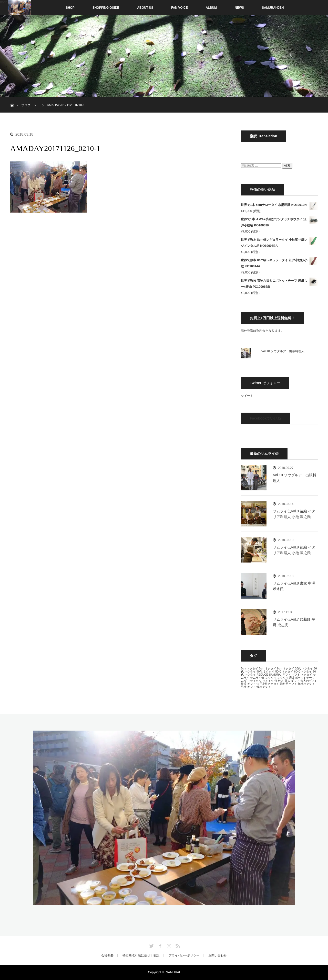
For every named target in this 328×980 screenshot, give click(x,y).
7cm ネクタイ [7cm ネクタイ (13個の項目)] (267, 668)
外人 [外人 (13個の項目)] (281, 681)
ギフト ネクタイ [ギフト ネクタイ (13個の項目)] (302, 675)
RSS (177, 945)
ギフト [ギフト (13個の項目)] (287, 675)
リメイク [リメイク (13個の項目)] (268, 681)
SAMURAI (173, 972)
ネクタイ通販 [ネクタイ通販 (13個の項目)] (286, 678)
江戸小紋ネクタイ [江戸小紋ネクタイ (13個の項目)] (268, 684)
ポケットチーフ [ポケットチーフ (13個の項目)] (305, 678)
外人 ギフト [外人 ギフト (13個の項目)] (292, 681)
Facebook (160, 945)
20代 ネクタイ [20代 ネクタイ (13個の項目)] (304, 668)
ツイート (247, 396)
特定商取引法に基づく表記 (141, 955)
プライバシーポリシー (184, 955)
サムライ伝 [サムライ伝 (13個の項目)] (257, 678)
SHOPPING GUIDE (106, 8)
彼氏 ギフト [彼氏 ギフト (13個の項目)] (248, 684)
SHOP (59, 8)
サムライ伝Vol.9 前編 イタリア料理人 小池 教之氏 (294, 550)
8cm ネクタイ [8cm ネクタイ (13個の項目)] (286, 668)
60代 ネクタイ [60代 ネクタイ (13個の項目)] (303, 671)
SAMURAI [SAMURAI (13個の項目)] (275, 675)
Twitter (151, 945)
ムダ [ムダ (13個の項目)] (244, 681)
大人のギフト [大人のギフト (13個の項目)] (309, 681)
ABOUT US (145, 8)
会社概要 (107, 955)
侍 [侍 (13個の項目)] (276, 681)
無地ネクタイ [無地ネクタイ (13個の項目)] (306, 684)
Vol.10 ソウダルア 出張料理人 (283, 351)
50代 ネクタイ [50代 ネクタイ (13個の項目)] (284, 671)
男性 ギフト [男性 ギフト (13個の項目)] (248, 687)
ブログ (26, 105)
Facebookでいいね (265, 418)
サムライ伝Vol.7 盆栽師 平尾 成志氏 (294, 622)
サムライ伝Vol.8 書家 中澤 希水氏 (294, 586)
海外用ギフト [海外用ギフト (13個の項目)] (289, 684)
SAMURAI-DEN (273, 8)
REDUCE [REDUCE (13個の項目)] (262, 675)
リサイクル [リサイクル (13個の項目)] (254, 681)
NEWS (239, 8)
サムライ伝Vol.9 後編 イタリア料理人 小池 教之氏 (294, 514)
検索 (287, 166)
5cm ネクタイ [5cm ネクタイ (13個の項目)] (249, 668)
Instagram (168, 945)
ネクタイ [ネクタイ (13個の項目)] (271, 678)
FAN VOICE (180, 8)
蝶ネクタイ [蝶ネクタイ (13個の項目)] (264, 687)
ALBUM (211, 8)
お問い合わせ (218, 955)
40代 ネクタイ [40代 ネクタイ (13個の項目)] (265, 671)
